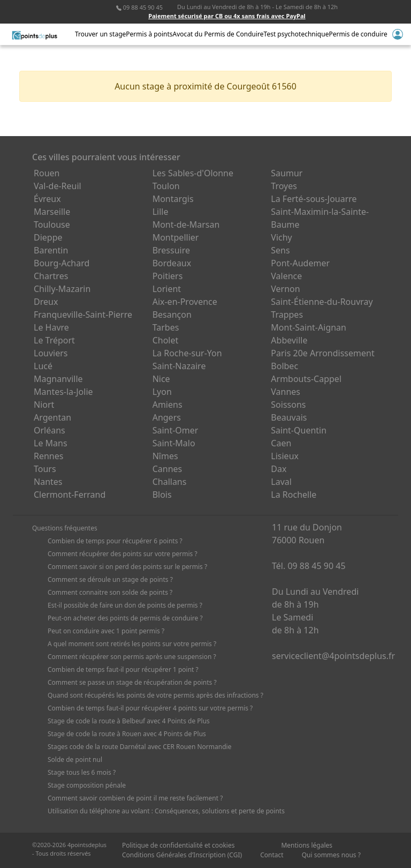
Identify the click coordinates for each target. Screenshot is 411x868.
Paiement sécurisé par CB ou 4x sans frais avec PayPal (227, 16)
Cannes (168, 469)
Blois (162, 495)
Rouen (47, 173)
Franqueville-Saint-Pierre (83, 315)
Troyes (284, 186)
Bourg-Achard (62, 263)
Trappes (287, 315)
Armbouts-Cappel (306, 379)
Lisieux (285, 456)
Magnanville (58, 379)
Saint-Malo (174, 443)
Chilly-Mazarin (62, 289)
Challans (170, 482)
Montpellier (176, 237)
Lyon (162, 392)
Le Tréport (54, 340)
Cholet (166, 340)
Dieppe (48, 237)
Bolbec (284, 366)
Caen (281, 443)
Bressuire (171, 250)
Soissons (288, 405)
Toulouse (52, 225)
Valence (286, 276)
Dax (279, 469)
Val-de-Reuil (58, 186)
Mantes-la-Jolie (63, 392)
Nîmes (165, 456)
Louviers (51, 353)
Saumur (287, 173)
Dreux (46, 302)
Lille (161, 212)
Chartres (51, 276)
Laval (281, 482)
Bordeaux (172, 263)
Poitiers (168, 276)
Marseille (52, 212)
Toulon (166, 186)
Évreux (47, 199)
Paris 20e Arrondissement (322, 353)
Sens (280, 250)
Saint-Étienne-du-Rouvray (322, 302)
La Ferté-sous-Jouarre (314, 199)
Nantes (48, 482)
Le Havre (51, 327)
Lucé (43, 366)
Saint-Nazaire (179, 366)
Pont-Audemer (300, 263)
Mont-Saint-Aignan (309, 327)
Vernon (285, 289)
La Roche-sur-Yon (187, 353)
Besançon (172, 315)
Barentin (51, 250)
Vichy (281, 237)
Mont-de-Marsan (186, 225)
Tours (45, 469)
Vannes (286, 392)
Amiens (168, 405)
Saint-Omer (176, 430)
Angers (167, 417)
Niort (44, 405)
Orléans (50, 430)
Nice (161, 379)
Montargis (173, 199)
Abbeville (289, 340)
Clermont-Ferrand (70, 495)
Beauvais (289, 417)
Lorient (167, 289)
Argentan (52, 417)
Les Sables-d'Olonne (193, 173)
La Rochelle (294, 495)
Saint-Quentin (299, 430)
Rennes (48, 456)
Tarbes (166, 327)
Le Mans (51, 443)
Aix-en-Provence (185, 302)
